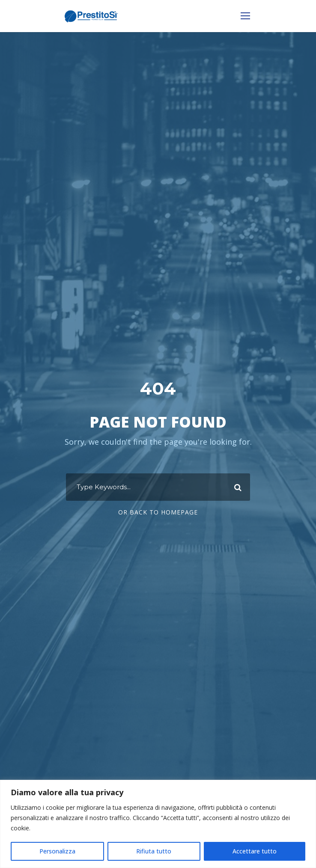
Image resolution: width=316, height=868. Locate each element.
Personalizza (57, 851)
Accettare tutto (255, 851)
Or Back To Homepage (158, 512)
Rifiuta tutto (154, 851)
